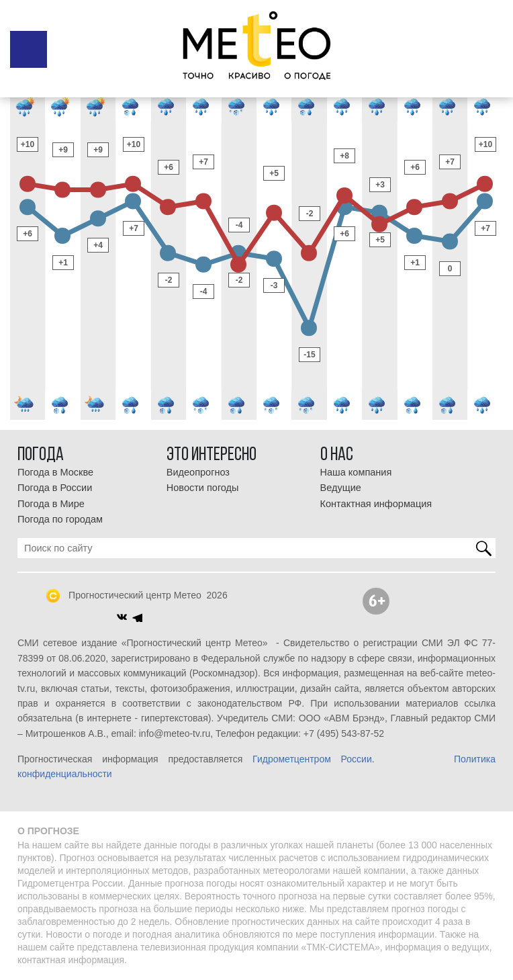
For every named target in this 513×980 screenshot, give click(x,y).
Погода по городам (60, 519)
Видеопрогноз (198, 472)
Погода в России (55, 488)
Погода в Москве (55, 472)
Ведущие (341, 488)
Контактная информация (376, 504)
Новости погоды (203, 488)
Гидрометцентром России (312, 759)
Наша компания (356, 472)
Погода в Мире (51, 504)
